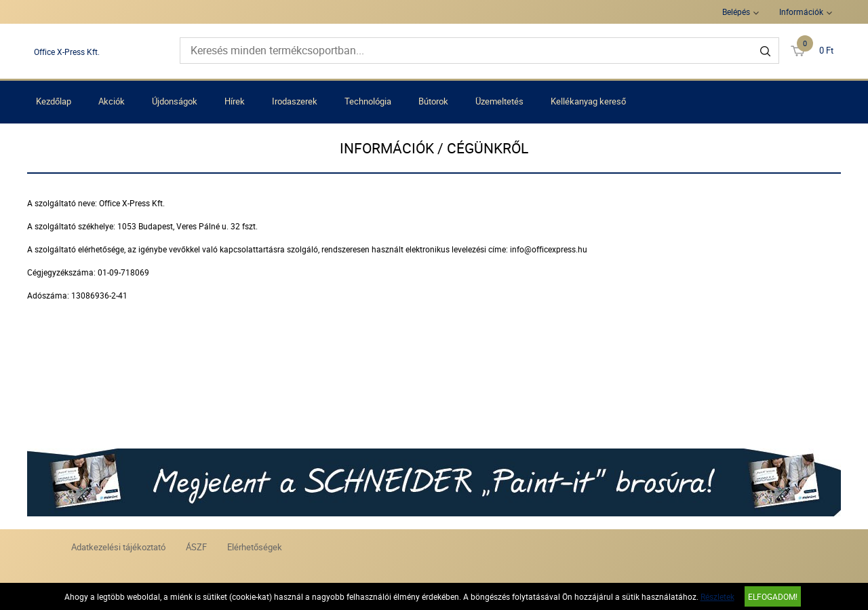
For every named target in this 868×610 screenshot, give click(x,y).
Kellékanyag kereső (588, 101)
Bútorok (433, 101)
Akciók (112, 101)
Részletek (717, 596)
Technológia (368, 101)
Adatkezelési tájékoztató (118, 547)
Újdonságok (175, 101)
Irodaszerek (295, 101)
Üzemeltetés (499, 101)
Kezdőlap (54, 101)
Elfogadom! (773, 596)
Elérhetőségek (255, 547)
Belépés (736, 12)
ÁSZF (196, 547)
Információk (801, 12)
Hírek (235, 101)
